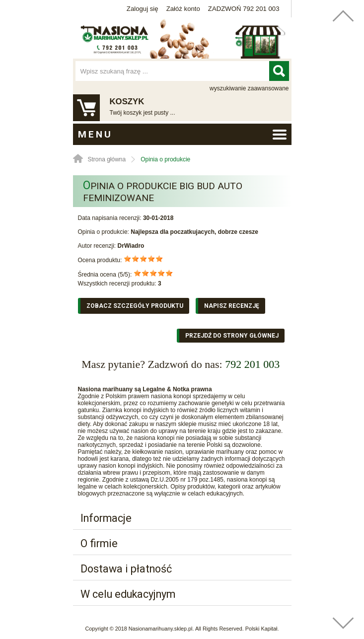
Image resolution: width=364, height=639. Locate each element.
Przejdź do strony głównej (232, 336)
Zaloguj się (143, 9)
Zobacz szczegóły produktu (135, 306)
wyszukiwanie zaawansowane (249, 88)
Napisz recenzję (232, 306)
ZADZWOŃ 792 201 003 (244, 9)
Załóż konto (183, 9)
